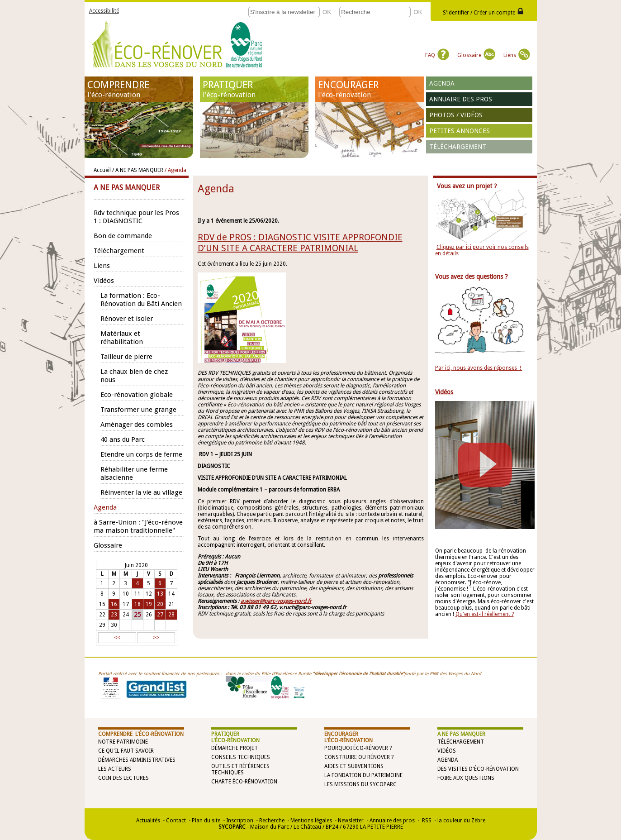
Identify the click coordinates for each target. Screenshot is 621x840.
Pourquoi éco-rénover (356, 748)
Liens (517, 55)
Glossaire (476, 55)
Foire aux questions (466, 778)
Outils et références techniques (240, 769)
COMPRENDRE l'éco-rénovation (141, 734)
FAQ (437, 55)
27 (160, 615)
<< (117, 638)
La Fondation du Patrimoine (363, 775)
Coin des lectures (123, 778)
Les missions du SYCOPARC (360, 784)
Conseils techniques (241, 757)
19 (149, 604)
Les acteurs (115, 769)
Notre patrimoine (123, 742)
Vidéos (447, 751)
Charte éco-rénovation (244, 782)
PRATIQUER (254, 89)
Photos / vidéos (456, 115)
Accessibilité (104, 11)
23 (114, 615)
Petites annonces (460, 131)
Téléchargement (458, 147)
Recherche (272, 821)
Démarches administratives (137, 760)
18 (137, 604)
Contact (176, 821)
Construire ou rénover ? (359, 757)
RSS (426, 821)
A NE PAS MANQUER (461, 734)
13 (160, 594)
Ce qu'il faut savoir (126, 751)
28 (171, 615)
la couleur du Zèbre (461, 821)
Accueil (102, 170)
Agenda (442, 83)
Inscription (240, 821)
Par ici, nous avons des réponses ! (479, 368)
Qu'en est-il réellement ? (485, 614)
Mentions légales (311, 821)
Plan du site (206, 821)
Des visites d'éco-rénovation (478, 769)
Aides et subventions (354, 766)
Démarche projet (235, 748)
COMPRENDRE (139, 89)
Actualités (148, 821)
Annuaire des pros (461, 99)
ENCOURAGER (370, 89)
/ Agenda (175, 170)
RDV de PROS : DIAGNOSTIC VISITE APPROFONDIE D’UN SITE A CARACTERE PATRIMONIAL (300, 243)
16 (114, 604)
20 (160, 604)
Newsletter (351, 821)
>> (156, 638)
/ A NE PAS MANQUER (138, 170)
